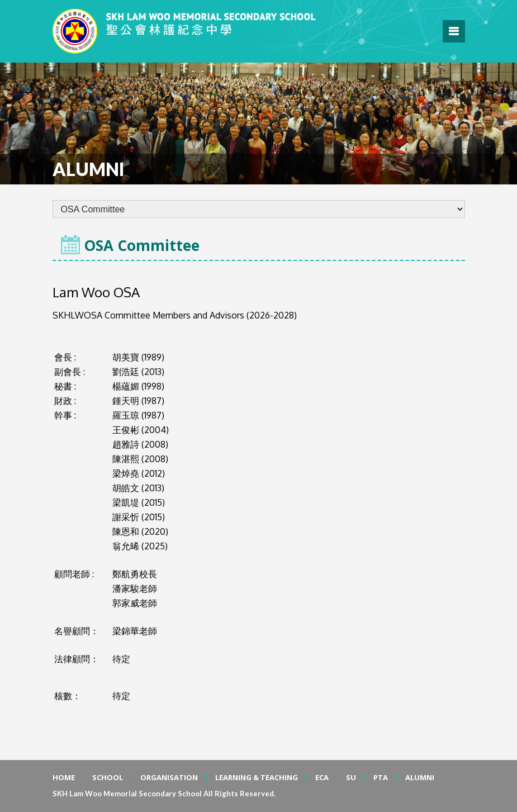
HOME (64, 777)
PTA (381, 777)
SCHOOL (108, 777)
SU (351, 777)
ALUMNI (420, 777)
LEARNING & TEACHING (257, 777)
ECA (322, 777)
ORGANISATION (169, 777)
